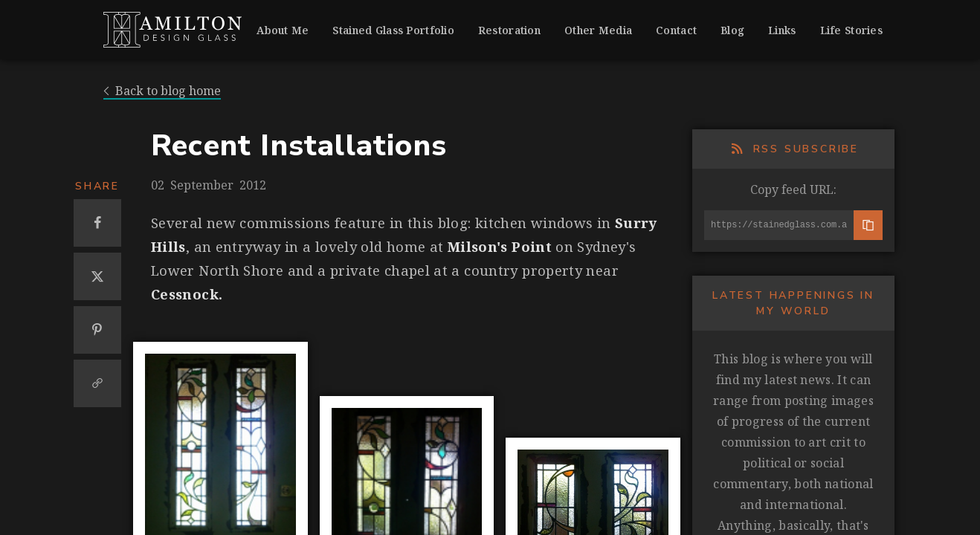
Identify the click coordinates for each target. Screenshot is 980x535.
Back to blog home (162, 91)
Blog (732, 30)
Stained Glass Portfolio (393, 30)
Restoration (509, 30)
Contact (676, 30)
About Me (283, 30)
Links (782, 30)
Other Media (598, 30)
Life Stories (851, 30)
